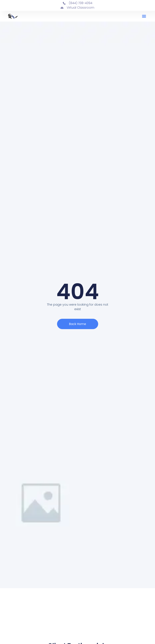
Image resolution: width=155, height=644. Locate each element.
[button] (144, 16)
